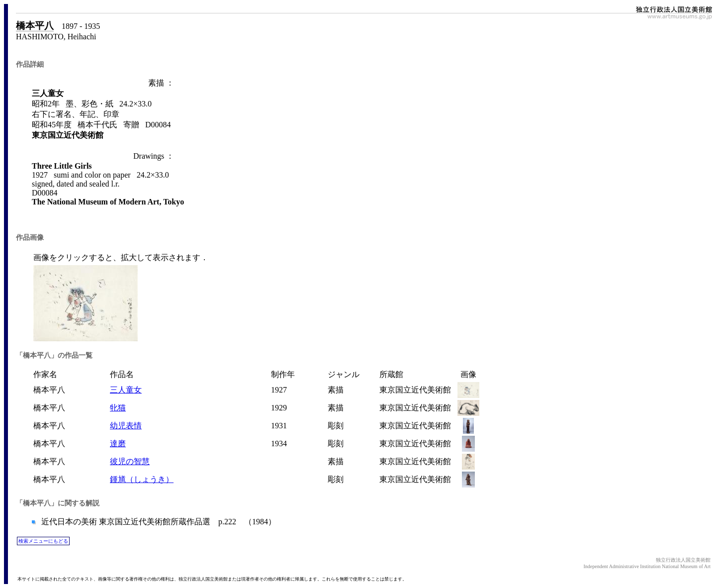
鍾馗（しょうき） (142, 479)
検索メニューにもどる (43, 541)
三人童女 (126, 390)
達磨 (118, 443)
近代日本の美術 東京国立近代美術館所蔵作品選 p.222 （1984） (158, 522)
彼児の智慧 (130, 461)
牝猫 (118, 408)
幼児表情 (126, 426)
